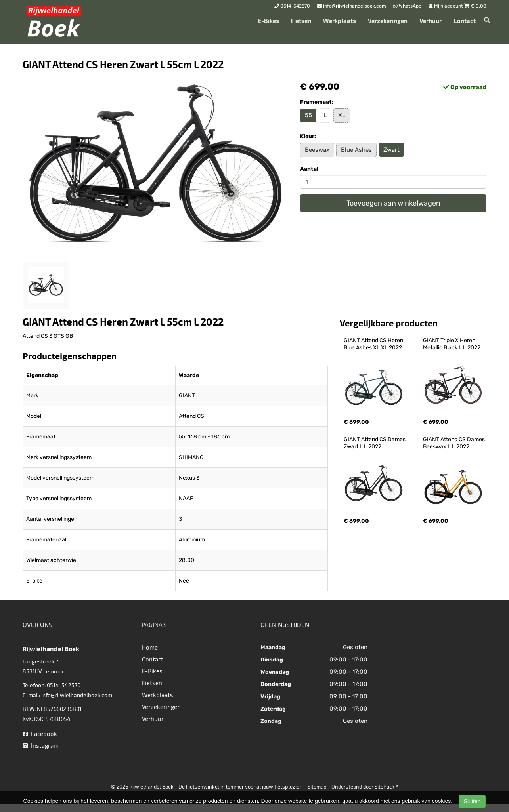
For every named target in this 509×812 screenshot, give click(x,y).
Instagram (41, 745)
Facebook (40, 734)
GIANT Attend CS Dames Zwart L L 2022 (375, 443)
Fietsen (301, 21)
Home (150, 647)
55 (308, 115)
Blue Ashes (356, 150)
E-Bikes (269, 21)
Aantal (309, 169)
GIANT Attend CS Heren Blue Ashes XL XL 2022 (374, 344)
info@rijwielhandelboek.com (77, 695)
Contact (465, 21)
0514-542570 (64, 685)
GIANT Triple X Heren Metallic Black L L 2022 (452, 344)
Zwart (391, 150)
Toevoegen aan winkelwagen (393, 203)
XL (342, 115)
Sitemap (317, 787)
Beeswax (317, 150)
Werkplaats (340, 21)
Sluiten (472, 801)
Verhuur (431, 21)
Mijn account (446, 6)
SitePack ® (387, 787)
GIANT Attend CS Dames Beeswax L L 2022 (454, 443)
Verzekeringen (388, 21)
